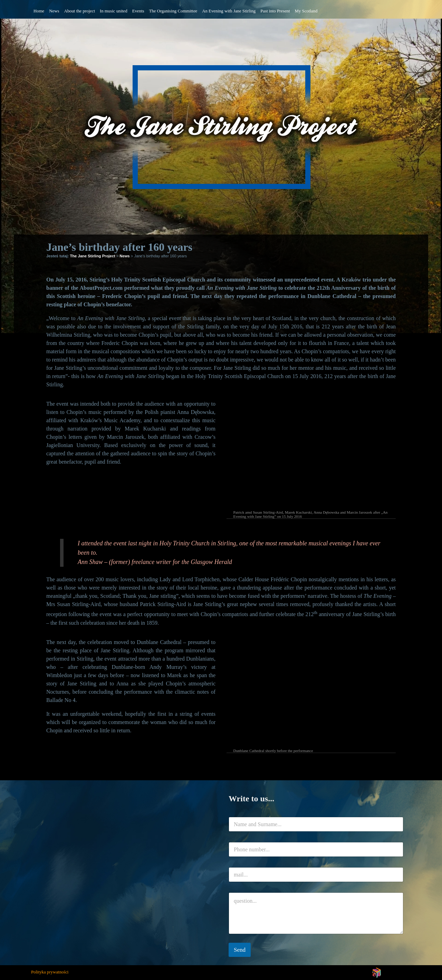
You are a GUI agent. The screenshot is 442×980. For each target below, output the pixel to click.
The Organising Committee (173, 11)
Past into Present (275, 11)
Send (240, 950)
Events (138, 11)
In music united (114, 11)
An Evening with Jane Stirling (229, 11)
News (54, 11)
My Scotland (306, 11)
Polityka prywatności (50, 972)
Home (39, 11)
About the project (79, 11)
